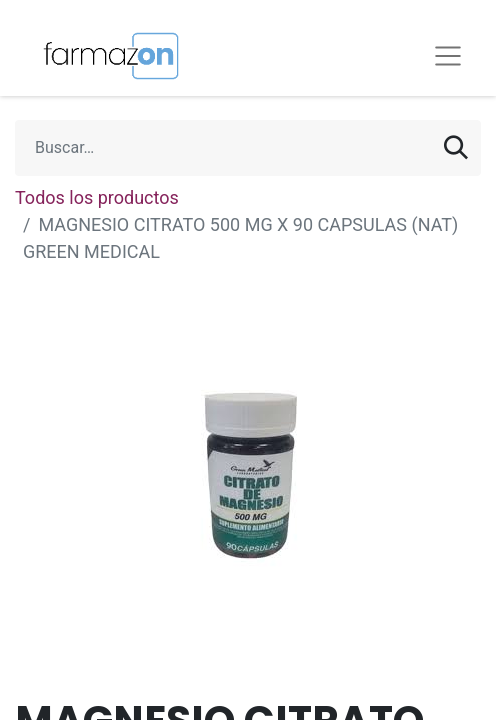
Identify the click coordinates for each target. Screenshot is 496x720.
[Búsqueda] (456, 148)
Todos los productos (97, 197)
